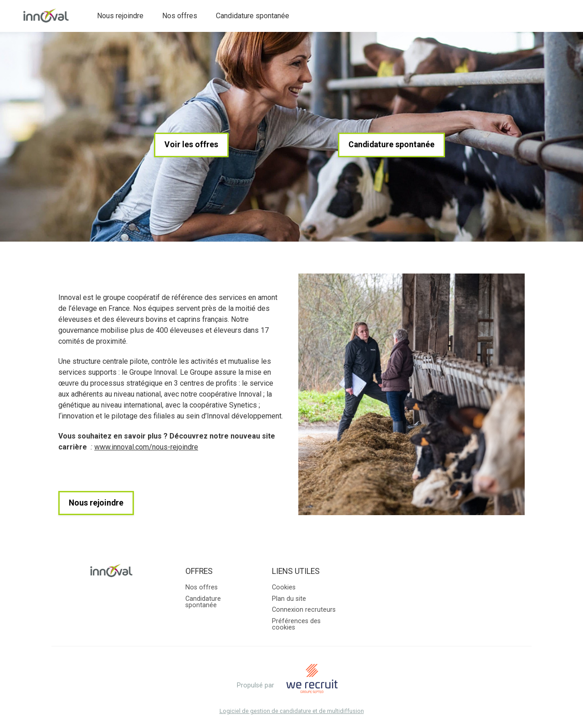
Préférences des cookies (296, 624)
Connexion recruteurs (304, 610)
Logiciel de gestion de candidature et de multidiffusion (292, 711)
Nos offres (180, 16)
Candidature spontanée (253, 16)
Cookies (284, 587)
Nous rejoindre (120, 16)
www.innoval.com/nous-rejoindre (146, 447)
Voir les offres (191, 145)
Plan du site (289, 599)
